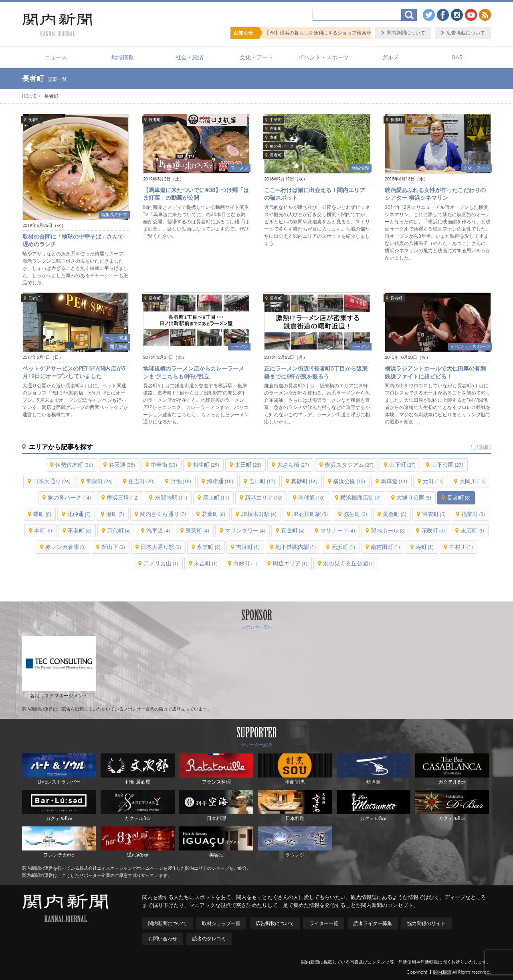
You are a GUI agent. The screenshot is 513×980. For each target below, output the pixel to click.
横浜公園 (349, 481)
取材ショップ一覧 (221, 923)
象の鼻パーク (282, 146)
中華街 (276, 120)
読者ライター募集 (373, 923)
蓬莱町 (197, 530)
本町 (43, 530)
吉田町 (276, 129)
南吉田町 (385, 547)
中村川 (461, 547)
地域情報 (123, 57)
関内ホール (388, 530)
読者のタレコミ (209, 938)
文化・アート (256, 57)
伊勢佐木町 (74, 465)
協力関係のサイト (426, 923)
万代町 (119, 530)
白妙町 (245, 563)
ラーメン (239, 168)
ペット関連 (116, 338)
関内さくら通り (163, 514)
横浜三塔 (123, 497)
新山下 (113, 547)
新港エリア (264, 497)
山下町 (402, 465)
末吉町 (206, 563)
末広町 (472, 530)
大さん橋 (293, 465)
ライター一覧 (324, 923)
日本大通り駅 (161, 547)
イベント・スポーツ (323, 57)
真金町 (293, 530)
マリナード (338, 530)
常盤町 (99, 481)
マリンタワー (245, 530)
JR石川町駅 (310, 514)
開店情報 (119, 346)
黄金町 (395, 514)
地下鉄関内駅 (296, 547)
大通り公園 (414, 497)
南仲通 (311, 497)
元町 (433, 481)
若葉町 (213, 514)
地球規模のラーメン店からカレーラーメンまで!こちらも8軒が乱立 (194, 372)
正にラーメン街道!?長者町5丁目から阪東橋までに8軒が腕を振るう (316, 372)
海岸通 (220, 481)
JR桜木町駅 (259, 514)
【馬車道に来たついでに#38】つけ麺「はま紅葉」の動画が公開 (196, 194)
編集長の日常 (114, 215)
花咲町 (433, 530)
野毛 (181, 481)
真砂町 (304, 481)
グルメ (390, 57)
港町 (115, 514)
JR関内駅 (171, 497)
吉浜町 (248, 547)
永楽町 (209, 547)
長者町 (34, 120)
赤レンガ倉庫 (66, 547)
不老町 (80, 530)
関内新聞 (442, 972)
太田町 (248, 465)
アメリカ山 (161, 563)
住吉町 (141, 481)
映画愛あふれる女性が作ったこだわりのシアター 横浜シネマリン (435, 194)
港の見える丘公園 (349, 563)
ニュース (56, 57)
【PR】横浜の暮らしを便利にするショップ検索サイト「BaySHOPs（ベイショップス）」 (361, 33)
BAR (457, 57)
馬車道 (394, 481)
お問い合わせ (163, 938)
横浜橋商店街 (361, 497)
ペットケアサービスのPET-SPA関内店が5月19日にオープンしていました (74, 372)
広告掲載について (466, 33)
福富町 (473, 514)
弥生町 (355, 514)
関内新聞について (406, 33)
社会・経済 (190, 57)
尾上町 (216, 497)
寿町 (274, 137)
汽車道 (158, 530)
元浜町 (343, 547)
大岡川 (473, 481)
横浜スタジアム (349, 465)
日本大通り (52, 481)
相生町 (206, 465)
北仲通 (79, 514)
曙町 (42, 514)
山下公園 (447, 465)
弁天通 (122, 465)
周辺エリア (290, 563)
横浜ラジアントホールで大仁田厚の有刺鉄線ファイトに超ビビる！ (435, 372)
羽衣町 (434, 514)
